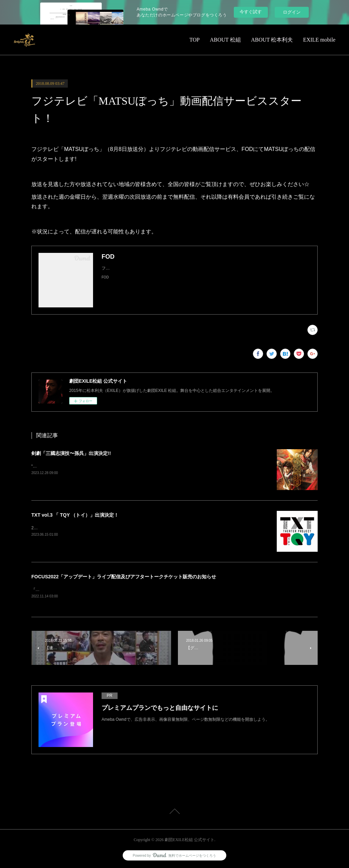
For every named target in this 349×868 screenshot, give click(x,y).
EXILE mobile (319, 40)
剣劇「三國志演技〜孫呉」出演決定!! (71, 453)
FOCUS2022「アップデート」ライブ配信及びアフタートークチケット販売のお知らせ (124, 577)
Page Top (174, 813)
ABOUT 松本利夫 (272, 40)
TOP (195, 40)
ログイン (292, 12)
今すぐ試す (251, 12)
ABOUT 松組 (225, 40)
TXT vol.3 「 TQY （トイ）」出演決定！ (75, 515)
